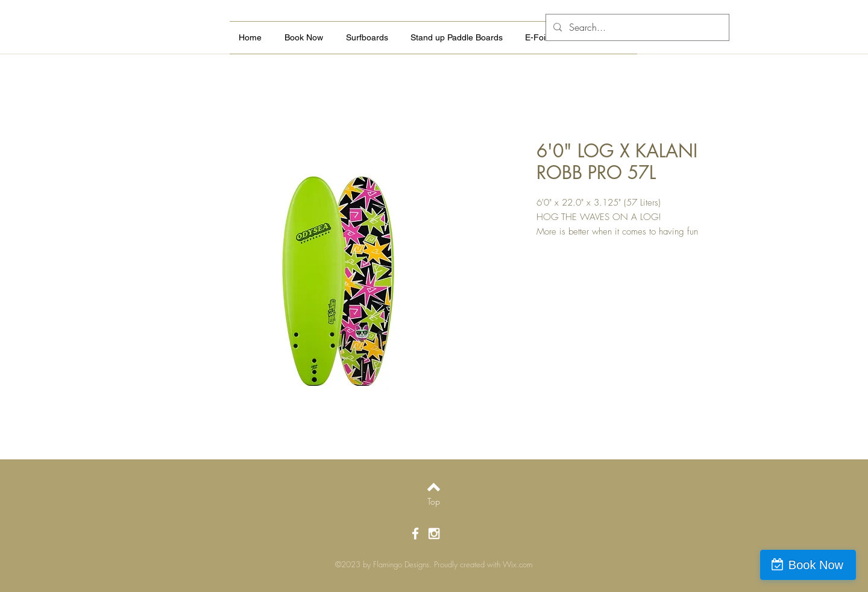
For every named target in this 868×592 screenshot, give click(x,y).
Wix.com (517, 564)
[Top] (434, 502)
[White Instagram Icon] (434, 534)
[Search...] (636, 27)
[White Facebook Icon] (415, 534)
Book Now (816, 565)
